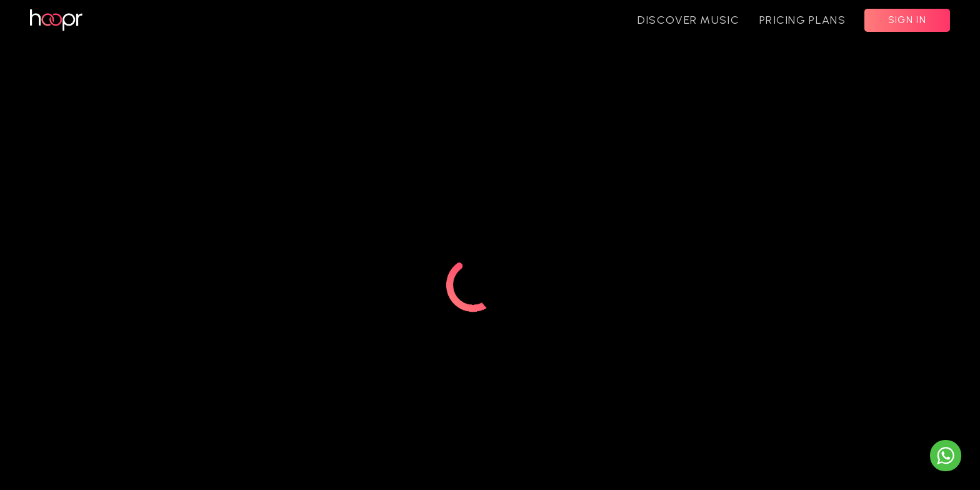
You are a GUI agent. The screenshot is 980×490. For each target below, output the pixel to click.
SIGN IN (907, 20)
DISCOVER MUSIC (688, 20)
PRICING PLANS (802, 20)
